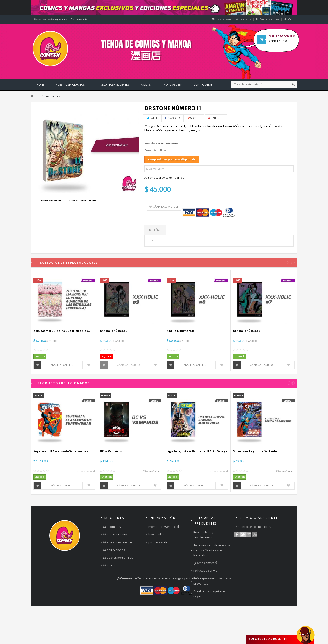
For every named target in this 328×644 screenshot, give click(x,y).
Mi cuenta (244, 19)
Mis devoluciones (115, 534)
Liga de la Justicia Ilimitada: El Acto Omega (197, 451)
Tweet (152, 118)
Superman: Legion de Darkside (255, 451)
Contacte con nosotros (255, 527)
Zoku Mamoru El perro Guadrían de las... (62, 331)
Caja (288, 19)
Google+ (194, 118)
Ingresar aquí (61, 19)
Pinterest (216, 118)
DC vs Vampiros (111, 451)
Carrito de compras (267, 19)
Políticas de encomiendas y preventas (212, 581)
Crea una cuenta (79, 19)
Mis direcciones (114, 550)
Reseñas (155, 230)
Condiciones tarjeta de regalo (209, 594)
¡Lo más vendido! (160, 542)
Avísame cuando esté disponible (164, 178)
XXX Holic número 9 (114, 331)
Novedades (156, 534)
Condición (151, 150)
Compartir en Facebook (83, 201)
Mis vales (110, 565)
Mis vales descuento (118, 542)
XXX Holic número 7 (247, 331)
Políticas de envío (205, 571)
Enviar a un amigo (51, 201)
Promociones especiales (165, 527)
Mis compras (112, 527)
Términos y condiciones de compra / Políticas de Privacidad (212, 550)
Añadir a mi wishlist (164, 207)
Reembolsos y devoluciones (203, 535)
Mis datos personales (118, 558)
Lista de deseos (222, 19)
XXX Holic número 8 (180, 331)
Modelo (150, 144)
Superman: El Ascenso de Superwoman (61, 451)
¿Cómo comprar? (205, 563)
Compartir (173, 118)
